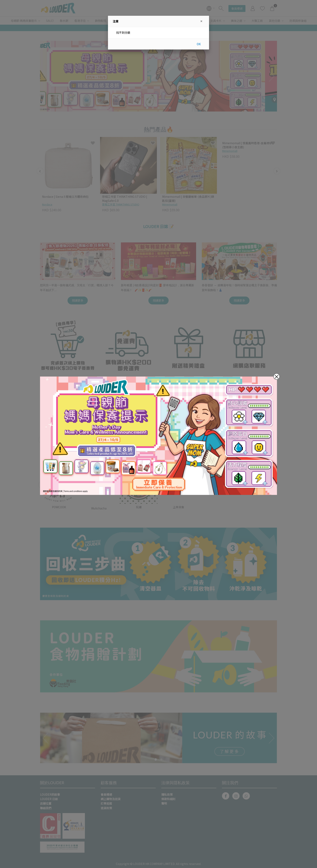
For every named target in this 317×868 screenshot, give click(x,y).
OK (199, 44)
